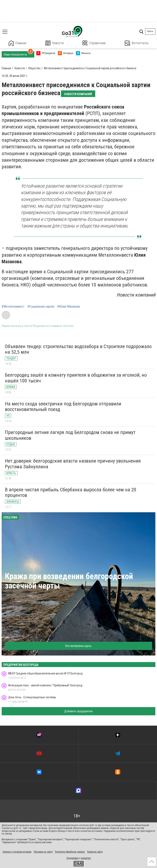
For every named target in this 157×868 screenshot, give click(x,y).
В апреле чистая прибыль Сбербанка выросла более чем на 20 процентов (71, 493)
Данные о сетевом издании (17, 852)
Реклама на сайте (43, 852)
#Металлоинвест (13, 307)
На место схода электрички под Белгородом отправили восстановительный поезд (63, 407)
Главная (17, 43)
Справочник (94, 43)
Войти (150, 31)
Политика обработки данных (70, 852)
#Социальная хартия (41, 307)
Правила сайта (95, 852)
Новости (54, 43)
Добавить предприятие (78, 711)
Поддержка (73, 858)
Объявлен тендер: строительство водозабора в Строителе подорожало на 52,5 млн (78, 349)
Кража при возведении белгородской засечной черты (69, 581)
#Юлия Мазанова (69, 307)
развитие (86, 858)
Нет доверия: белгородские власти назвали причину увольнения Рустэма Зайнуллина (73, 464)
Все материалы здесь (78, 646)
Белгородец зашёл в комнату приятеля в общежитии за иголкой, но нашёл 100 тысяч (76, 378)
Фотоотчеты (137, 43)
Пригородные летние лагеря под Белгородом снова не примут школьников (70, 435)
